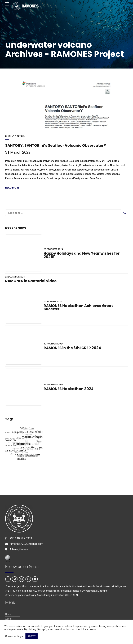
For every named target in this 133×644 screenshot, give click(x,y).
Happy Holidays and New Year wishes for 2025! (82, 255)
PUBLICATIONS (15, 136)
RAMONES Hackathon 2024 (69, 389)
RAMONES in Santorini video (31, 281)
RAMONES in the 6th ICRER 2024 (72, 348)
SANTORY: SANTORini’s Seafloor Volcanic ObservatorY (56, 145)
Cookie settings (14, 636)
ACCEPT (32, 636)
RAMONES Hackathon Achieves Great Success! (78, 307)
